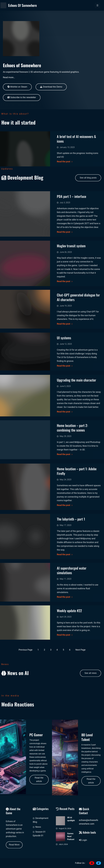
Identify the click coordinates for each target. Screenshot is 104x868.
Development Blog (41, 839)
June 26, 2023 (66, 291)
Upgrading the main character (76, 415)
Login (83, 850)
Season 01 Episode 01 (39, 853)
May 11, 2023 (65, 612)
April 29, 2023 (66, 646)
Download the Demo (51, 87)
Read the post (64, 271)
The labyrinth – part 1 (71, 558)
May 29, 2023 (65, 469)
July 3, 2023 (65, 241)
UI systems (64, 370)
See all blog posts (88, 184)
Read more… (9, 77)
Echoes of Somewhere (22, 5)
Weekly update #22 (69, 640)
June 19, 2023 (66, 339)
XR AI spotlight (71, 844)
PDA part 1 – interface (71, 235)
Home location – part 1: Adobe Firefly (77, 510)
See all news (91, 679)
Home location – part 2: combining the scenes (72, 461)
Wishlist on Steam (17, 87)
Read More (14, 851)
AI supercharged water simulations (72, 603)
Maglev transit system (71, 285)
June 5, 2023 (65, 422)
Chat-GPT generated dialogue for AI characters (78, 330)
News (38, 846)
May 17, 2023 (65, 564)
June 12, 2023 (66, 376)
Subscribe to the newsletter (22, 97)
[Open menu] (97, 5)
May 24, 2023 (65, 519)
